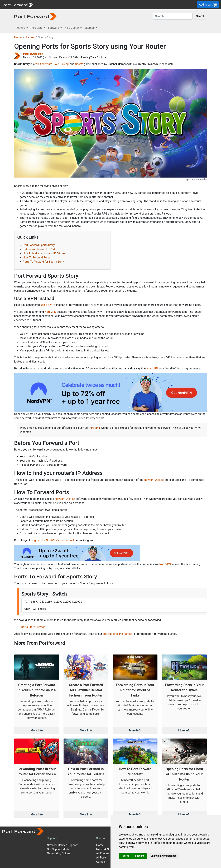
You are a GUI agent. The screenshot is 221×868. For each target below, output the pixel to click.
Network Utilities (154, 480)
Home (18, 37)
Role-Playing (61, 64)
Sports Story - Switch (32, 627)
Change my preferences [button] (163, 856)
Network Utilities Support (62, 845)
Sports (79, 64)
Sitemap (101, 838)
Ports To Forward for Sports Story (43, 262)
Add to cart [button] (208, 5)
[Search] (173, 16)
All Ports (101, 858)
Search (200, 16)
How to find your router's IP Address (45, 253)
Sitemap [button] (90, 28)
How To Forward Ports (37, 257)
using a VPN (48, 305)
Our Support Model (59, 849)
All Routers (103, 853)
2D (37, 64)
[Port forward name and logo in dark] (35, 16)
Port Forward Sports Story (39, 245)
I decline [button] (140, 856)
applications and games (117, 634)
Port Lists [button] (37, 28)
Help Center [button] (72, 28)
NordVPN (50, 312)
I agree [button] (125, 856)
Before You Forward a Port (39, 249)
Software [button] (54, 28)
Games (30, 37)
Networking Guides (59, 853)
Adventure (46, 64)
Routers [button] (21, 28)
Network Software (107, 849)
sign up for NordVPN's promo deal (53, 540)
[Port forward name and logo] (18, 4)
